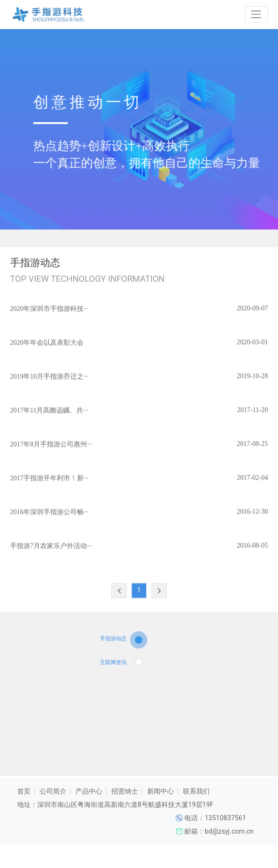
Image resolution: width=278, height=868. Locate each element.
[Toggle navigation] (256, 15)
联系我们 (196, 791)
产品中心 (89, 791)
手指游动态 (121, 650)
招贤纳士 (125, 791)
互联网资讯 (121, 667)
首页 (24, 791)
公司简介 (53, 791)
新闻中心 (160, 791)
